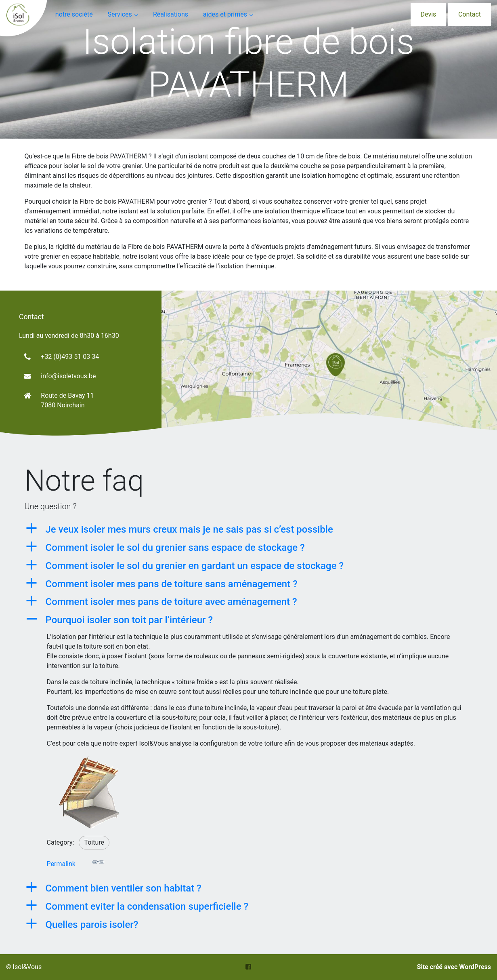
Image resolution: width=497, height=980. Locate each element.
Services (120, 14)
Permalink (75, 862)
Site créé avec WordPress (454, 967)
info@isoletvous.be (68, 376)
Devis (429, 14)
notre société (74, 14)
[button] (249, 530)
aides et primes (225, 14)
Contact (470, 14)
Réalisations (171, 14)
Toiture (94, 842)
